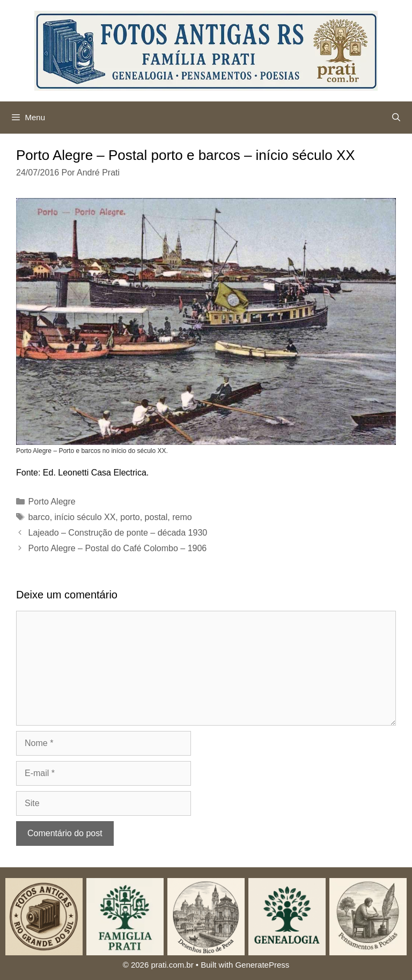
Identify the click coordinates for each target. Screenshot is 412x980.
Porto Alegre (52, 502)
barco (39, 517)
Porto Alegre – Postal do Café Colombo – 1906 (118, 548)
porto (130, 517)
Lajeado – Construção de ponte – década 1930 (118, 533)
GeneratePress (262, 965)
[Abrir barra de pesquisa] (396, 118)
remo (182, 517)
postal (156, 517)
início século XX (85, 517)
